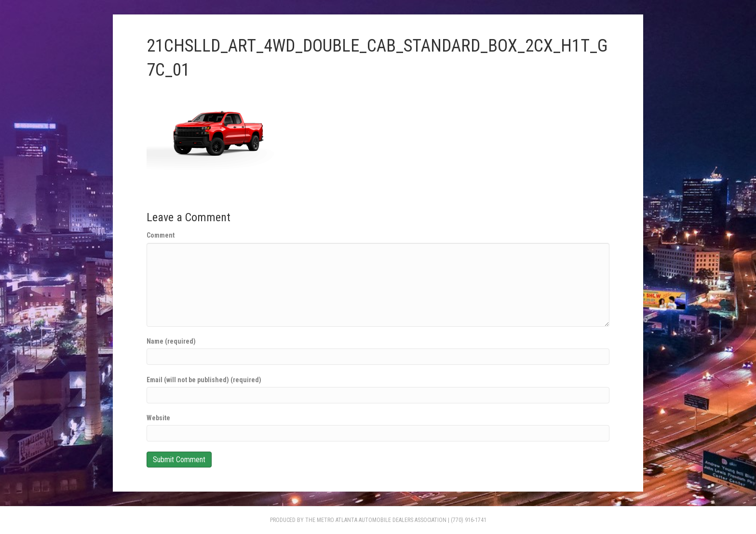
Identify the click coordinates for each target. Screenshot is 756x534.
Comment (161, 235)
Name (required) (171, 341)
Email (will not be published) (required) (204, 380)
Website (158, 418)
